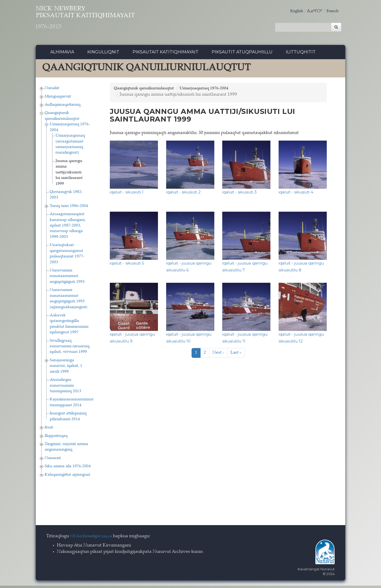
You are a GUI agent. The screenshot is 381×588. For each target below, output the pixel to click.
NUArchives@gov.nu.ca (94, 538)
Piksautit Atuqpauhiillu (242, 54)
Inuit (49, 430)
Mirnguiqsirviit (58, 99)
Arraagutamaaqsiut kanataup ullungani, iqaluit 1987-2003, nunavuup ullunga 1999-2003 (68, 228)
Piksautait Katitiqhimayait (165, 54)
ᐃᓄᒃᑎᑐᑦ (312, 11)
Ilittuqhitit (301, 54)
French (332, 11)
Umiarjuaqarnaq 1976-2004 (216, 91)
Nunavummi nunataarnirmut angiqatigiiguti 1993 (67, 278)
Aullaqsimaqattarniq (63, 107)
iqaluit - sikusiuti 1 (127, 194)
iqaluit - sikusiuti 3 (239, 194)
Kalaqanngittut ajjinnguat (67, 477)
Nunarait (53, 460)
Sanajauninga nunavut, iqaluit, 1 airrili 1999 (66, 368)
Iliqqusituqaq (56, 438)
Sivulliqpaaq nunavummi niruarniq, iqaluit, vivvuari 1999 (70, 349)
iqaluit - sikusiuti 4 (296, 194)
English (293, 11)
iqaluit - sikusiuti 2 (183, 194)
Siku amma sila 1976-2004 (68, 469)
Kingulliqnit (103, 54)
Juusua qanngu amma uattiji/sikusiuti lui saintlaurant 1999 (69, 175)
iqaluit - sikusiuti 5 (127, 265)
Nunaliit (52, 90)
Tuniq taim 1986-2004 (69, 208)
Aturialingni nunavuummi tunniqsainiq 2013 (65, 388)
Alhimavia (62, 54)
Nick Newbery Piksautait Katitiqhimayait (107, 21)
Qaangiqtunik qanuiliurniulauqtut (148, 91)
